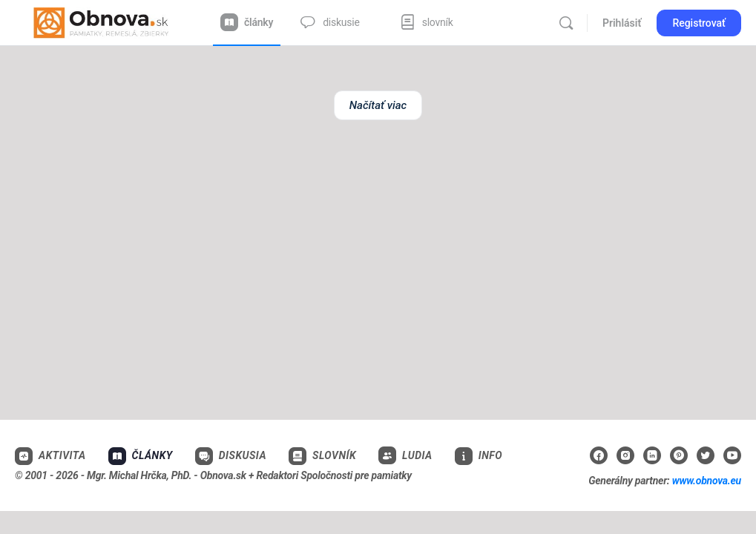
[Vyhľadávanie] (566, 23)
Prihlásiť (622, 23)
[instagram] (625, 455)
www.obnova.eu (707, 481)
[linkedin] (652, 455)
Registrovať (699, 23)
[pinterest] (679, 455)
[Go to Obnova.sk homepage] (101, 22)
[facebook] (599, 455)
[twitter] (706, 455)
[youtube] (732, 455)
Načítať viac (378, 105)
